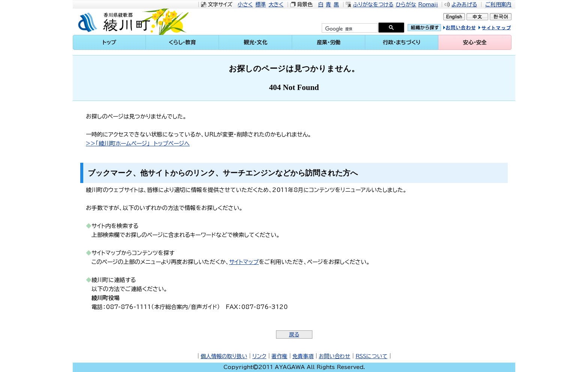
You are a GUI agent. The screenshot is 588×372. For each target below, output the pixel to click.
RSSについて (371, 356)
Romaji (428, 4)
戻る (294, 334)
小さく (245, 4)
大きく (276, 4)
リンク (259, 356)
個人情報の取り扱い (224, 356)
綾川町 (137, 22)
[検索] (349, 29)
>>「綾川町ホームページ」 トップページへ (138, 143)
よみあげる (464, 4)
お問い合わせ (334, 356)
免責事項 (303, 356)
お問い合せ (467, 29)
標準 (261, 4)
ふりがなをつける (373, 4)
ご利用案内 (498, 4)
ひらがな (406, 4)
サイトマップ (502, 29)
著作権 (279, 356)
